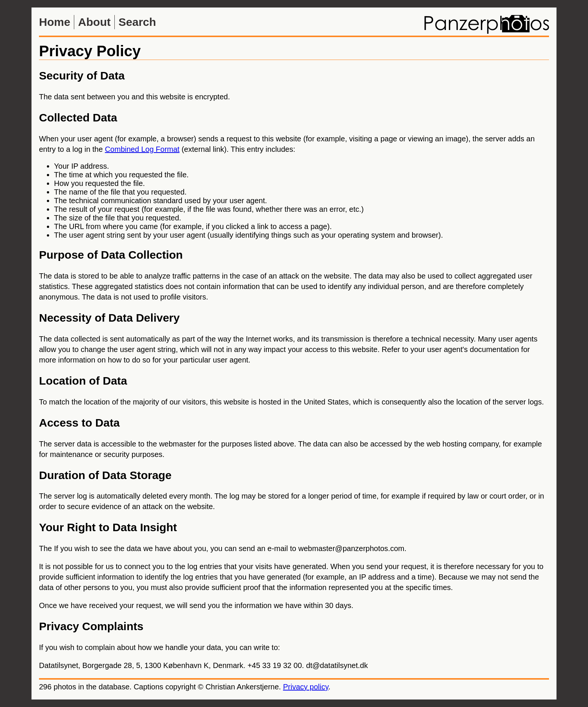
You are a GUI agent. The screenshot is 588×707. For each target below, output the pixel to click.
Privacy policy (306, 687)
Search (137, 22)
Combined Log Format (142, 149)
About (94, 22)
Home (55, 22)
